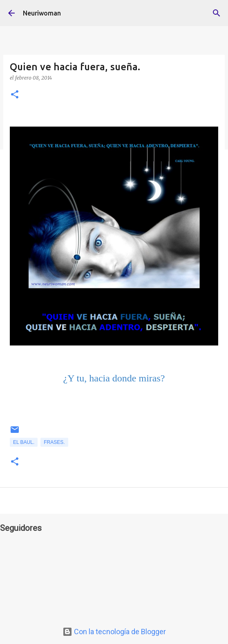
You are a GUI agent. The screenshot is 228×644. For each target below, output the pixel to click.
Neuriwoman (42, 13)
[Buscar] (217, 13)
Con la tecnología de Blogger (114, 632)
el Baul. (24, 442)
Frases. (54, 442)
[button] (15, 95)
